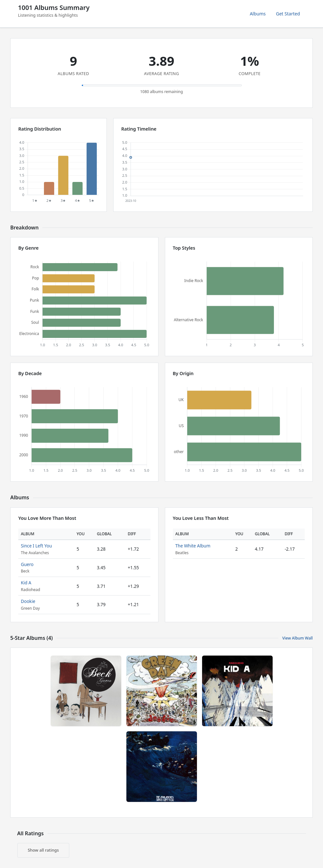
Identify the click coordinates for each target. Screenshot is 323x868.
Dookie (28, 601)
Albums (258, 14)
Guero (27, 564)
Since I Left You (36, 546)
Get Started (288, 14)
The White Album (193, 546)
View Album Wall (297, 638)
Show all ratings (43, 850)
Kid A (26, 583)
